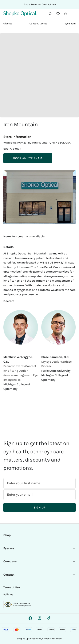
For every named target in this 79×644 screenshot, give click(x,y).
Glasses (8, 24)
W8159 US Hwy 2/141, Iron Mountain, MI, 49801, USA (37, 143)
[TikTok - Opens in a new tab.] (49, 618)
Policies (8, 594)
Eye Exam (70, 24)
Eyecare (39, 548)
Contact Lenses (38, 24)
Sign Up (40, 508)
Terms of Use (12, 587)
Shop (39, 535)
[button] (50, 14)
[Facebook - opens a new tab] (30, 618)
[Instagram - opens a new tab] (40, 618)
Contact (39, 575)
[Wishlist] (58, 14)
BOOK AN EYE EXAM (28, 158)
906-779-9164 (12, 149)
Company (39, 561)
